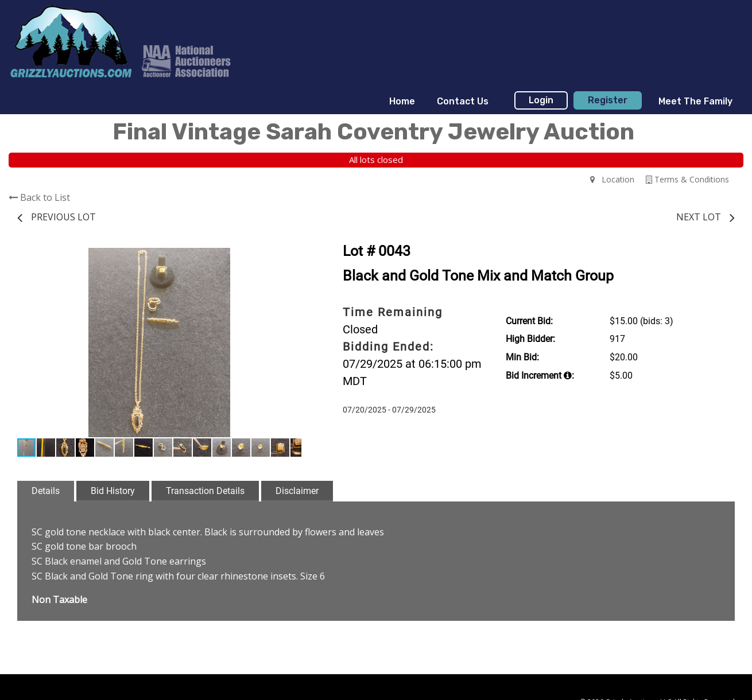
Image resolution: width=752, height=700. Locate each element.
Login (541, 100)
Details (46, 491)
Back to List (39, 197)
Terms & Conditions (687, 179)
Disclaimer (297, 491)
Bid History (113, 491)
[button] (291, 258)
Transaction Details (205, 491)
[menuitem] (402, 102)
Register (608, 100)
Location (612, 179)
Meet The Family (695, 101)
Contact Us (463, 101)
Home (402, 101)
